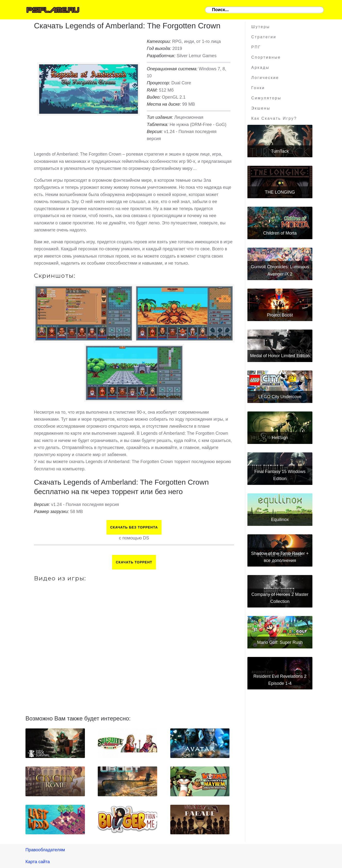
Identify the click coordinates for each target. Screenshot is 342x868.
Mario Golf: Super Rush (280, 642)
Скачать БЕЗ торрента (134, 527)
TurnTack (280, 151)
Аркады (260, 67)
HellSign (280, 438)
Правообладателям (45, 850)
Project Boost (280, 315)
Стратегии (264, 37)
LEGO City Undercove (280, 397)
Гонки (258, 88)
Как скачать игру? (274, 118)
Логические (265, 78)
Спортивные (266, 57)
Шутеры (261, 27)
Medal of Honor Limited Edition (280, 356)
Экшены (261, 108)
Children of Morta (280, 233)
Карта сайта (38, 862)
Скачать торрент (134, 562)
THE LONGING (280, 192)
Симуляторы (266, 98)
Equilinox (280, 520)
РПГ (256, 47)
